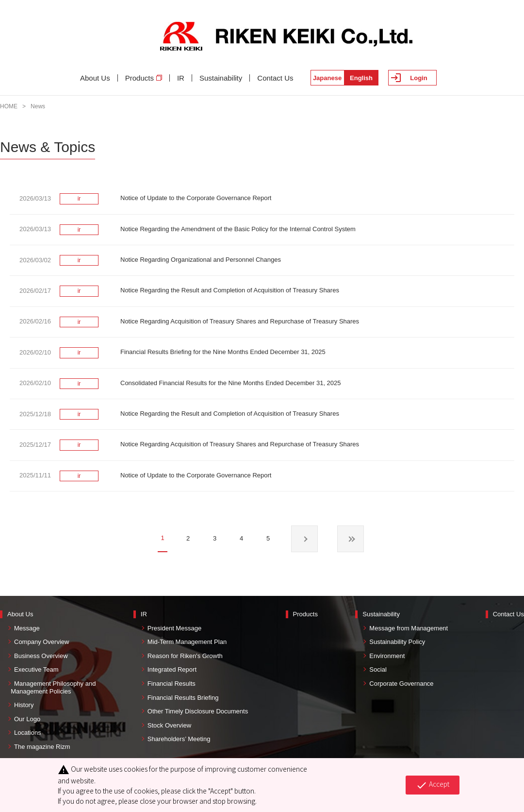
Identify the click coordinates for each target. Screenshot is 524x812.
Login (418, 78)
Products (144, 78)
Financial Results (172, 684)
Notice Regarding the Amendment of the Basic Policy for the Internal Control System (238, 229)
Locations (28, 733)
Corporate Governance (401, 684)
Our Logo (27, 719)
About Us (95, 78)
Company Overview (41, 642)
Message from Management (409, 628)
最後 (351, 539)
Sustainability (221, 78)
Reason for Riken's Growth (185, 656)
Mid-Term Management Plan (187, 642)
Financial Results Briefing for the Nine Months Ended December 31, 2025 (223, 352)
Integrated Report (172, 669)
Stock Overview (169, 725)
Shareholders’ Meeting (179, 739)
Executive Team (36, 669)
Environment (387, 656)
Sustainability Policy (397, 642)
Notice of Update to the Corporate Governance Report (196, 198)
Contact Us (275, 78)
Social (378, 669)
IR (181, 78)
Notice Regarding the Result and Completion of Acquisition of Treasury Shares (230, 290)
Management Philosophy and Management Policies (51, 687)
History (24, 705)
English (361, 78)
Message (27, 628)
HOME (9, 106)
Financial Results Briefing (183, 698)
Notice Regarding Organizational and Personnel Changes (201, 260)
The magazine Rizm (42, 747)
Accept (433, 785)
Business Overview (41, 656)
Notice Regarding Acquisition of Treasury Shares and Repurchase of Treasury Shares (240, 321)
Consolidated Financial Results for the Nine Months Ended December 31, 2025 (231, 383)
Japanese (327, 78)
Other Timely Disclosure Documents (198, 711)
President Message (174, 628)
